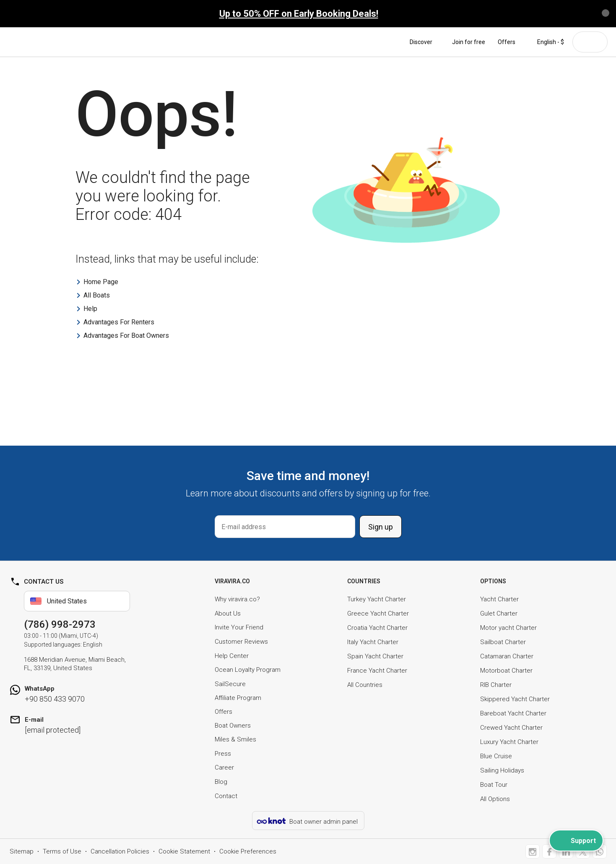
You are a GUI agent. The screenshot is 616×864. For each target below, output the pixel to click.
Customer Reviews (241, 642)
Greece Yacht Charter (378, 613)
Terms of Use (62, 851)
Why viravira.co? (237, 599)
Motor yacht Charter (508, 628)
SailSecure (230, 684)
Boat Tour (494, 785)
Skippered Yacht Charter (515, 699)
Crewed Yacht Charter (511, 728)
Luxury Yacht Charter (509, 742)
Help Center (232, 656)
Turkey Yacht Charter (377, 599)
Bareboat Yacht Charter (513, 713)
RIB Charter (496, 685)
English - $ (546, 42)
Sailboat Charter (503, 642)
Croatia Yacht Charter (377, 628)
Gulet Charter (499, 613)
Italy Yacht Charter (373, 642)
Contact (226, 796)
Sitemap (22, 851)
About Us (228, 613)
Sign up (381, 527)
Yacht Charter (499, 599)
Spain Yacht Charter (375, 656)
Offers (507, 42)
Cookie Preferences (248, 851)
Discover (425, 42)
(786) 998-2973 (60, 624)
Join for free (469, 42)
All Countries (365, 685)
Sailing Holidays (502, 770)
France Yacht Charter (377, 671)
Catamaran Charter (507, 656)
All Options (495, 799)
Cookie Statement (184, 851)
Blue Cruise (496, 756)
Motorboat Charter (506, 671)
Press (223, 754)
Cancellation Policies (120, 851)
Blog (221, 782)
